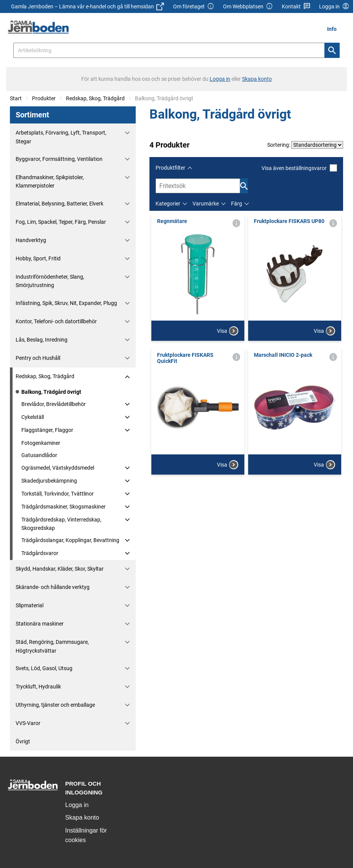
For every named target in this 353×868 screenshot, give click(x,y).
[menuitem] (334, 29)
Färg (237, 204)
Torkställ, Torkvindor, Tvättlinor (58, 494)
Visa (228, 331)
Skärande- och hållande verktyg (53, 587)
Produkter (44, 98)
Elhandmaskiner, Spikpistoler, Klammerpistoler (50, 181)
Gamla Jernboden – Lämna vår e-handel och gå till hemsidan (87, 6)
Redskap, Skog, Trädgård (95, 98)
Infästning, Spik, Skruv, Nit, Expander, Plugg (66, 303)
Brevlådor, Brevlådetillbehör (54, 404)
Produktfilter (170, 168)
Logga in (77, 805)
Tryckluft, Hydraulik (38, 687)
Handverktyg (31, 240)
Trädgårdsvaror (40, 553)
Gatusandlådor (39, 455)
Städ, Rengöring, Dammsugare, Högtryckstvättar (52, 646)
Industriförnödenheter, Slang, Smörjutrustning (50, 281)
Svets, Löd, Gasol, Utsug (44, 668)
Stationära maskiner (40, 624)
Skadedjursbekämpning (49, 481)
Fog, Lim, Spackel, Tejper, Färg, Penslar (61, 222)
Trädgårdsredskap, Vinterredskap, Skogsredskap (61, 524)
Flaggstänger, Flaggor (47, 430)
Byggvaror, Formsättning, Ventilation (59, 159)
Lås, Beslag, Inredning (42, 340)
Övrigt (23, 741)
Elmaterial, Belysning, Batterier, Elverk (59, 204)
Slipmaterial (30, 605)
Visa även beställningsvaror (299, 168)
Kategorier (168, 204)
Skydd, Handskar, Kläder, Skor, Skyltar (60, 569)
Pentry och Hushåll (38, 358)
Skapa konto (82, 817)
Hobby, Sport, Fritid (38, 258)
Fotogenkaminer (41, 443)
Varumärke (206, 204)
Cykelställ (33, 417)
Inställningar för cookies (86, 835)
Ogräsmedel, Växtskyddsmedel (58, 468)
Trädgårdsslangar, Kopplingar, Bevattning (70, 540)
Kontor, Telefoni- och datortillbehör (56, 321)
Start (16, 98)
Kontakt (296, 7)
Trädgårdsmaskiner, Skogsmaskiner (63, 507)
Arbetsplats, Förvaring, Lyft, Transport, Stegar (61, 137)
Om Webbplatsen (248, 7)
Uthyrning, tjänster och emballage (55, 705)
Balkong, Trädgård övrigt (51, 392)
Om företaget (194, 7)
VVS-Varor (28, 723)
